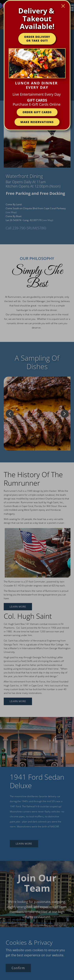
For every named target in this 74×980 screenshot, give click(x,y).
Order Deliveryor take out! (37, 39)
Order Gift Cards (37, 112)
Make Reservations (37, 122)
